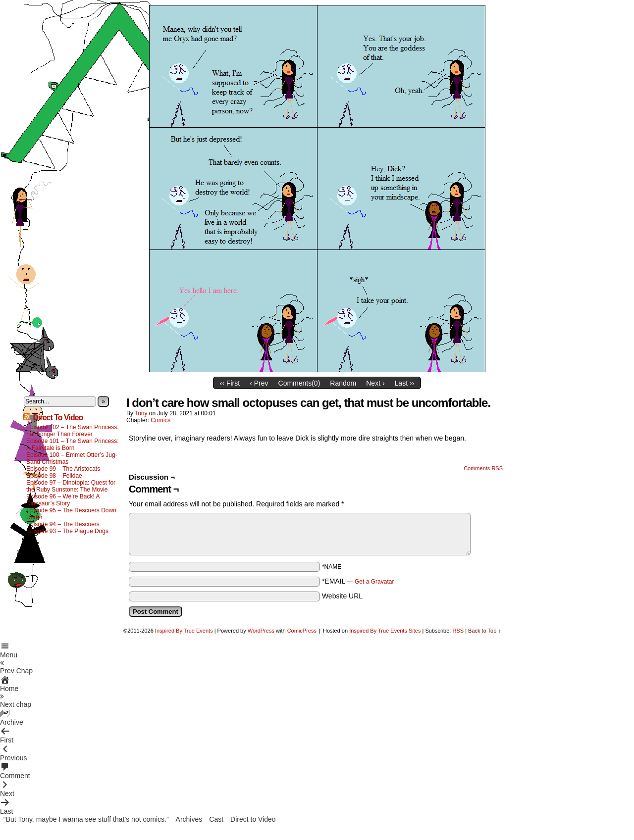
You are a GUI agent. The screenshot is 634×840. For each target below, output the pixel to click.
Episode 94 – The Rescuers (63, 524)
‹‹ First (230, 383)
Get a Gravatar (374, 582)
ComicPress (302, 631)
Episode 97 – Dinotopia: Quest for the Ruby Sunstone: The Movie (71, 486)
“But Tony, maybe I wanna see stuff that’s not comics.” (86, 819)
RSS (458, 631)
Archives (189, 819)
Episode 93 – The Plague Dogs (67, 531)
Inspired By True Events (184, 631)
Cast (216, 819)
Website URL (342, 596)
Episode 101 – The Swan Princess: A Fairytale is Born (73, 445)
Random (343, 383)
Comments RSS (483, 468)
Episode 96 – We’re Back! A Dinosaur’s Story (63, 500)
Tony (141, 413)
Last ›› (405, 383)
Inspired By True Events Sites (385, 631)
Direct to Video (253, 819)
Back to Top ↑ (484, 631)
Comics (160, 420)
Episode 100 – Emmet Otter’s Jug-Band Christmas (72, 458)
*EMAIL (358, 581)
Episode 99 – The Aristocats (63, 469)
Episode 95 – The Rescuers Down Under (71, 514)
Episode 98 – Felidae (54, 476)
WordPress (261, 631)
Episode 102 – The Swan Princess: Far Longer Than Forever (73, 431)
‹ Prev (259, 383)
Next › (375, 383)
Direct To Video (58, 418)
